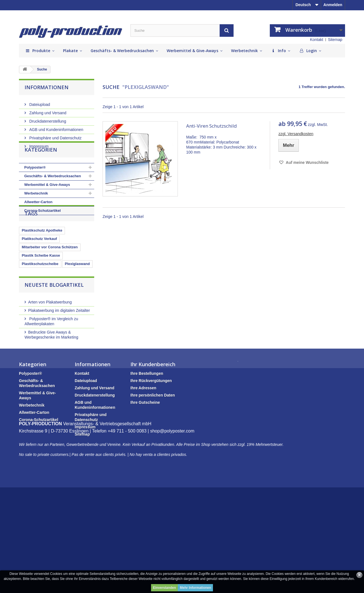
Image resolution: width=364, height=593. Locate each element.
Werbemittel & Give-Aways (47, 200)
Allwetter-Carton (38, 217)
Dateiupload (39, 102)
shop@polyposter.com (172, 537)
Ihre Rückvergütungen (151, 453)
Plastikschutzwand (38, 323)
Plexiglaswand (77, 297)
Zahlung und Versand (47, 111)
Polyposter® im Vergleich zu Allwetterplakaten (51, 378)
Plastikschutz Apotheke (42, 264)
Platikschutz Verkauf (39, 272)
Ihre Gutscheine (145, 475)
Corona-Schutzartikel (43, 226)
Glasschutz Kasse (37, 314)
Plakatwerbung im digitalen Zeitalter (59, 368)
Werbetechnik (36, 209)
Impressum (38, 144)
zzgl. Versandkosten (296, 134)
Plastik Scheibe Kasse (41, 289)
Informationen (47, 87)
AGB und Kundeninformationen (56, 127)
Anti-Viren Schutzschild (212, 126)
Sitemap (335, 40)
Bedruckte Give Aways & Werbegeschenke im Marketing (51, 392)
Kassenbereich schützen (43, 306)
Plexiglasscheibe (74, 314)
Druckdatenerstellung (47, 119)
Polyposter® (35, 183)
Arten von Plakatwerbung (50, 359)
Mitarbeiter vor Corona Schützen (50, 281)
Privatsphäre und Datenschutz (55, 136)
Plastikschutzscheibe (40, 297)
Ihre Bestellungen (147, 446)
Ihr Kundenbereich (153, 436)
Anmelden (333, 5)
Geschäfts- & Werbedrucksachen (53, 191)
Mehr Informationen (195, 588)
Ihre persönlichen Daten (153, 467)
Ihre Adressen (143, 460)
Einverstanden (165, 588)
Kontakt (316, 40)
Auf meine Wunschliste (307, 162)
